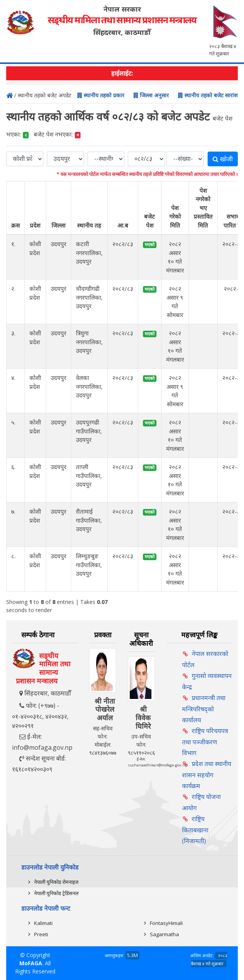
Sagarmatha (164, 934)
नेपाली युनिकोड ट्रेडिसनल (56, 893)
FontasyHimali (166, 923)
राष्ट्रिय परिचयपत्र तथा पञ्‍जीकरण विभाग (205, 742)
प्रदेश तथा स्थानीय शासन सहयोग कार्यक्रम (207, 775)
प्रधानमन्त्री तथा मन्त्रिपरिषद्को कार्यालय (204, 709)
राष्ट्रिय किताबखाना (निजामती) (195, 830)
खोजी (223, 159)
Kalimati (43, 923)
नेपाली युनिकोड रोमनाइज (56, 882)
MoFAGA (31, 963)
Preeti (41, 934)
